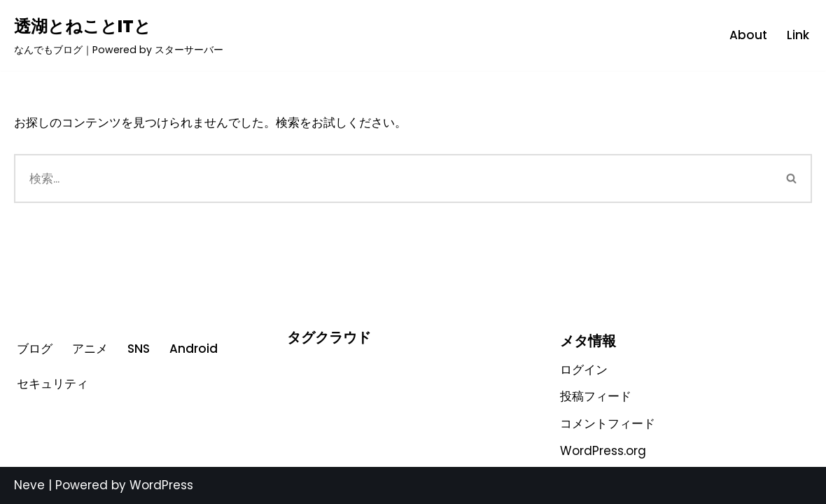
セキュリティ (52, 384)
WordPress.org (603, 451)
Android (194, 349)
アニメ (90, 349)
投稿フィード (596, 396)
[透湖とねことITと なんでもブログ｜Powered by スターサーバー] (119, 35)
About (748, 35)
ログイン (584, 370)
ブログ (35, 349)
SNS (139, 349)
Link (798, 35)
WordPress (161, 485)
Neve (29, 485)
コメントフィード (608, 423)
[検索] (393, 178)
